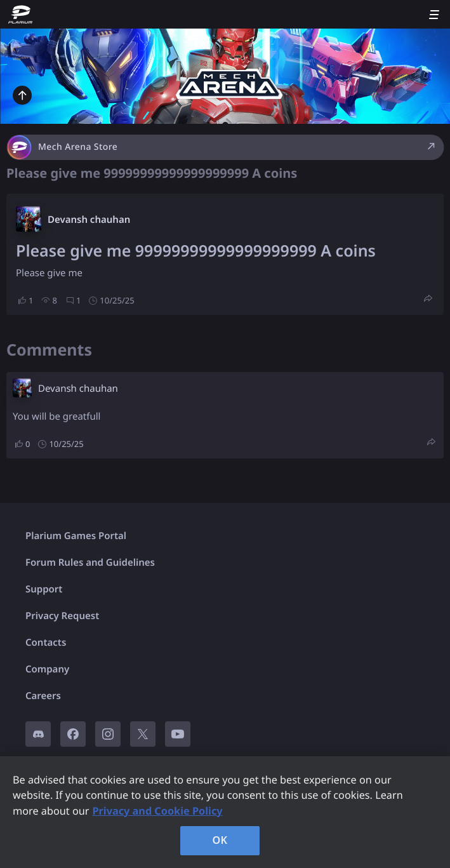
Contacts (46, 643)
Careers (43, 696)
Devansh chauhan (89, 220)
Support (44, 589)
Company (47, 669)
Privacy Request (62, 616)
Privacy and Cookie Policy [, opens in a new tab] (157, 811)
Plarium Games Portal (76, 536)
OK (220, 840)
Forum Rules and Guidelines (90, 563)
